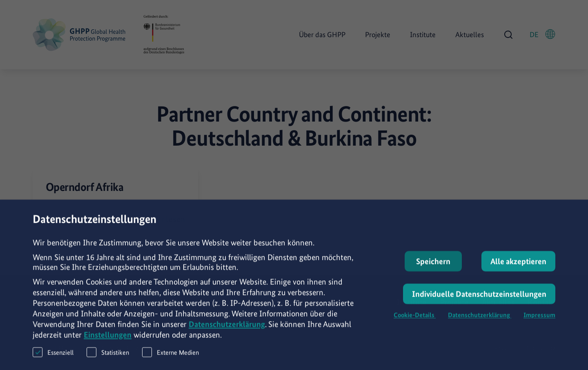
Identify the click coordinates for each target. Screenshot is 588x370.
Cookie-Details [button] (415, 320)
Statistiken (108, 357)
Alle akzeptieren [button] (518, 266)
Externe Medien (170, 357)
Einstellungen (108, 339)
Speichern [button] (433, 266)
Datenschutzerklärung (227, 329)
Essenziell (53, 357)
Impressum (539, 320)
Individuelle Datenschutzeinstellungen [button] (479, 299)
